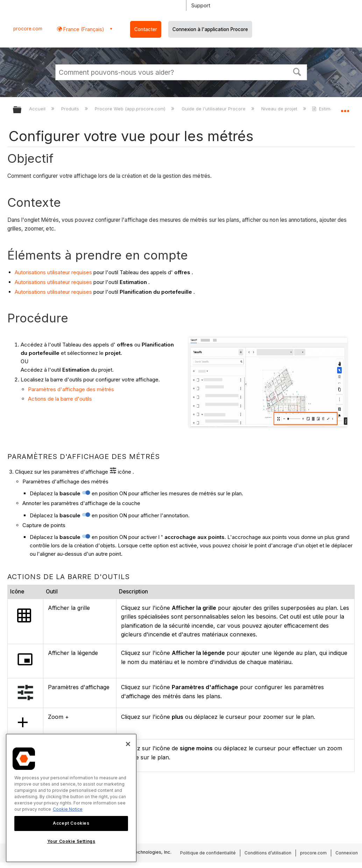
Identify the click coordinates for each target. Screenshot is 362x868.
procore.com (28, 29)
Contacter (146, 29)
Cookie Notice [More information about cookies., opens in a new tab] (68, 809)
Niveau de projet (280, 109)
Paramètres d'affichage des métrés (71, 389)
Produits (71, 109)
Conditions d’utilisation (268, 853)
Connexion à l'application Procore (210, 29)
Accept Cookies (71, 823)
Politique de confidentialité (208, 853)
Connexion (347, 853)
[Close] (128, 744)
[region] (71, 798)
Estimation (327, 109)
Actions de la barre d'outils (60, 399)
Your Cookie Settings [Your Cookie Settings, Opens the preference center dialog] (71, 841)
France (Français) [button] (83, 29)
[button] (297, 71)
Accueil (38, 109)
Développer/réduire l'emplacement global (345, 108)
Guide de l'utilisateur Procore (214, 109)
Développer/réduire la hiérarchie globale (22, 110)
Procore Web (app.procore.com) (131, 109)
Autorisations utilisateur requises (53, 272)
